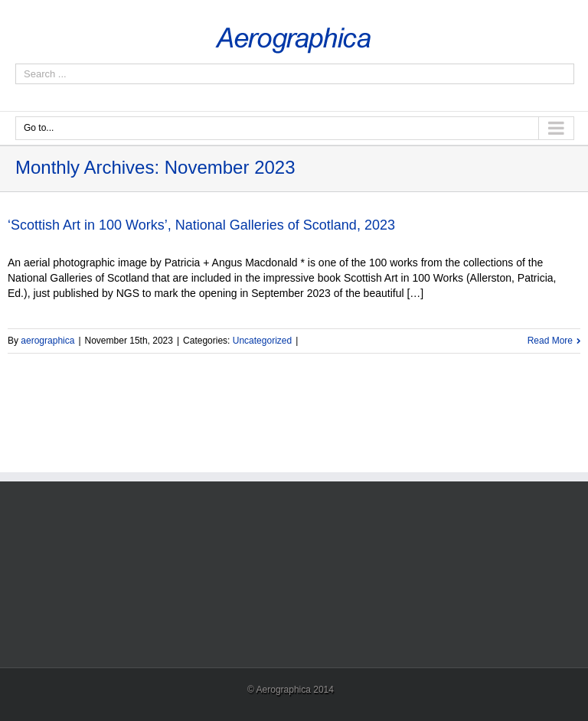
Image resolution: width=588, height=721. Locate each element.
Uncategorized (262, 341)
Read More (550, 341)
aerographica (47, 341)
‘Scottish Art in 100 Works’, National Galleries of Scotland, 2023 (201, 225)
